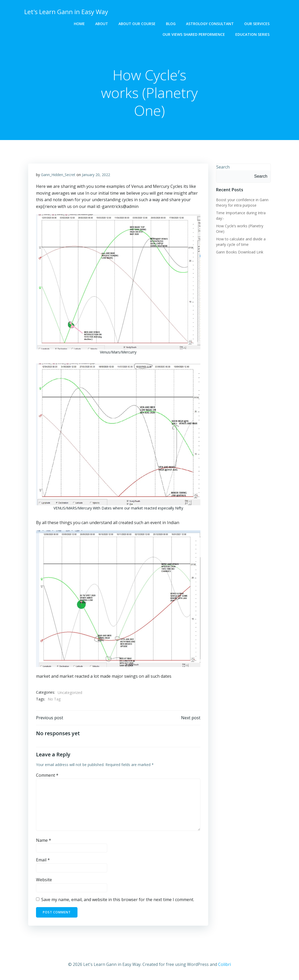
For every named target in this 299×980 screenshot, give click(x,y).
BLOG (171, 24)
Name (44, 840)
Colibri (225, 965)
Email (43, 860)
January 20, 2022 (96, 175)
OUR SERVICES (257, 24)
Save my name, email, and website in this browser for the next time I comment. (118, 900)
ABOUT (102, 24)
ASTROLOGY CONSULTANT (210, 24)
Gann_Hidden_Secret (58, 175)
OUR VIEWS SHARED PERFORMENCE (194, 34)
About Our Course (137, 24)
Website (44, 880)
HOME (79, 24)
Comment (47, 775)
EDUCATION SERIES (252, 34)
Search (223, 167)
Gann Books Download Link (240, 252)
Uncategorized (70, 692)
